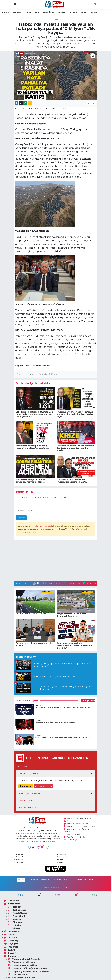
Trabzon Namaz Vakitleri (76, 824)
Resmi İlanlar (49, 12)
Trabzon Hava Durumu (76, 821)
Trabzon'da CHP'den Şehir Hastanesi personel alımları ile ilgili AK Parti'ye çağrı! (75, 414)
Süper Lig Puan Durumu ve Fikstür (29, 971)
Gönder (21, 518)
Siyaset (94, 12)
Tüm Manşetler (72, 834)
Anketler (11, 947)
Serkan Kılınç (22, 109)
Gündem (84, 12)
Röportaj (11, 941)
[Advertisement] (55, 561)
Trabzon (6, 12)
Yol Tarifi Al (26, 786)
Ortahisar (32, 374)
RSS (21, 880)
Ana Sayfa (11, 901)
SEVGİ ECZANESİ (27, 807)
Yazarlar (62, 12)
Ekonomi (73, 12)
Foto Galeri (12, 931)
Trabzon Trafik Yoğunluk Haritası (80, 826)
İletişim (10, 953)
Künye (10, 950)
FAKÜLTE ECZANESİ (29, 774)
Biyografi (11, 944)
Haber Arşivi (71, 840)
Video (10, 935)
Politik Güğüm (33, 12)
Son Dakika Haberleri (75, 837)
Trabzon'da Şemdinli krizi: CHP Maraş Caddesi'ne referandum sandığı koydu (75, 448)
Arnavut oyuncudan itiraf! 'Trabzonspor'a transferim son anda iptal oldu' (74, 645)
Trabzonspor (18, 12)
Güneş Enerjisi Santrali (49, 374)
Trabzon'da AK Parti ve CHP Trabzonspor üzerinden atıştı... (72, 481)
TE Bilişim (62, 887)
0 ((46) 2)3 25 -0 (43, 786)
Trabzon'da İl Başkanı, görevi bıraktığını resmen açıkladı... (30, 481)
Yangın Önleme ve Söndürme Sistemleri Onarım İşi (71, 615)
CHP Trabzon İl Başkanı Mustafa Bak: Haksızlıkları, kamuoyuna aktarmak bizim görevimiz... (35, 414)
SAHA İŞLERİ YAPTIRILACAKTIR (31, 614)
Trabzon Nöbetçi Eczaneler (77, 818)
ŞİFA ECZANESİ (26, 801)
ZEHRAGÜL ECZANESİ (30, 794)
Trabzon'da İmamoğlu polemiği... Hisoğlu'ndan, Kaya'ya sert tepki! (33, 447)
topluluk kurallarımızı (41, 526)
